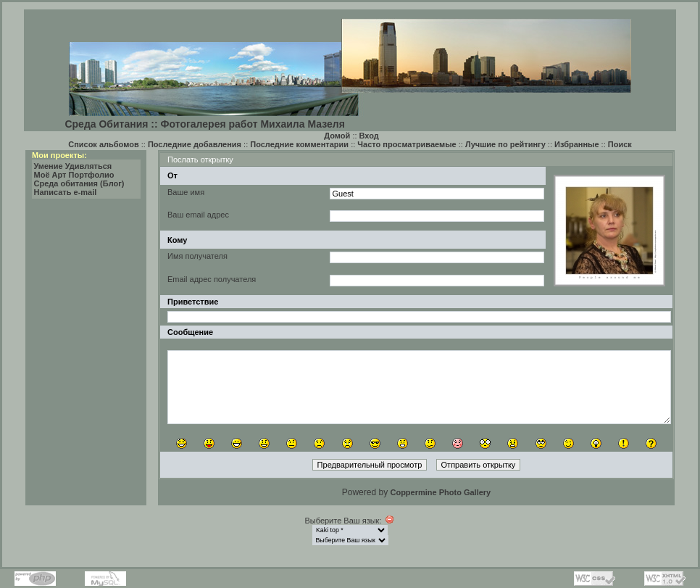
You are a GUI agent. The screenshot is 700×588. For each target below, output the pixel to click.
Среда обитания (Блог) (79, 183)
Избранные (577, 144)
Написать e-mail (66, 192)
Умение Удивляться (73, 166)
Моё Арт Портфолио (74, 175)
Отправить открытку (479, 465)
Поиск (620, 144)
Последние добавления (195, 144)
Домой (337, 136)
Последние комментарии (299, 144)
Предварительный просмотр (370, 465)
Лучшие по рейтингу (505, 144)
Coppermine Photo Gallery (440, 492)
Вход (369, 136)
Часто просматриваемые (407, 144)
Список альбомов (103, 144)
